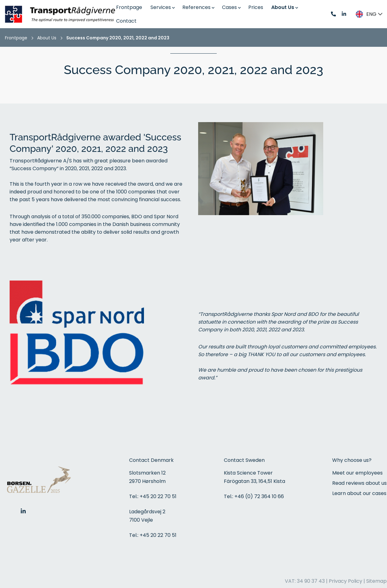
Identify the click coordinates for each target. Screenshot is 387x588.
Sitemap (376, 581)
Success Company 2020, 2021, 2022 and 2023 (118, 38)
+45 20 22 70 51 (158, 496)
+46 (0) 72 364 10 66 (259, 496)
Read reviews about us (359, 483)
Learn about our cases (359, 493)
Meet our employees (357, 473)
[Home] (62, 14)
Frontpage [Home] (16, 38)
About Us (47, 38)
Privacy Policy (346, 581)
